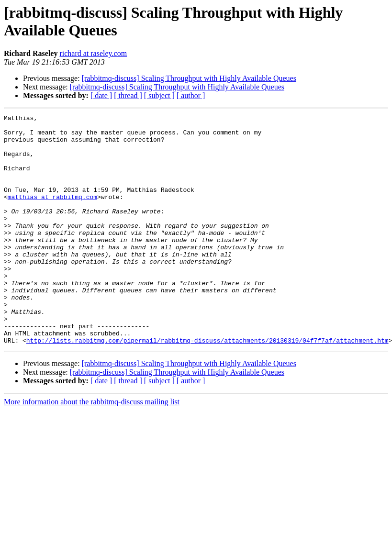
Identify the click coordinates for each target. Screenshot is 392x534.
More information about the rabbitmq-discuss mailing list (92, 448)
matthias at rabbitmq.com (52, 214)
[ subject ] (159, 95)
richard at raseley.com (93, 53)
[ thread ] (128, 95)
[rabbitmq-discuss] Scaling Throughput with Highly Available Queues (189, 78)
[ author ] (191, 95)
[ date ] (101, 95)
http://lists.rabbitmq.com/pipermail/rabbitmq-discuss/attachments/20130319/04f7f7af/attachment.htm (207, 386)
